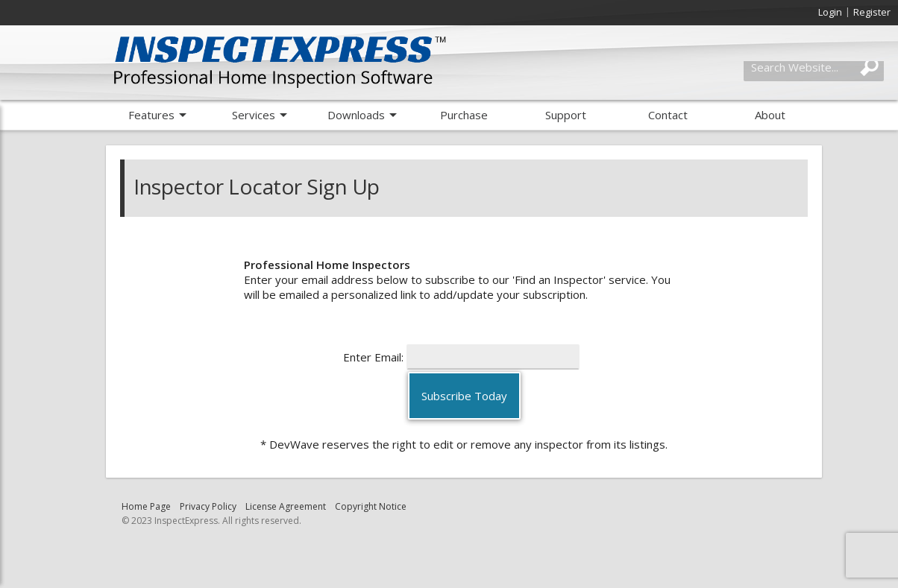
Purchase (464, 115)
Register (872, 12)
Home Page (146, 506)
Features (151, 115)
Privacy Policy (208, 506)
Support (566, 115)
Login (830, 12)
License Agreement (286, 506)
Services (254, 115)
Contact (668, 115)
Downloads (356, 115)
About (770, 115)
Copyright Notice (371, 506)
